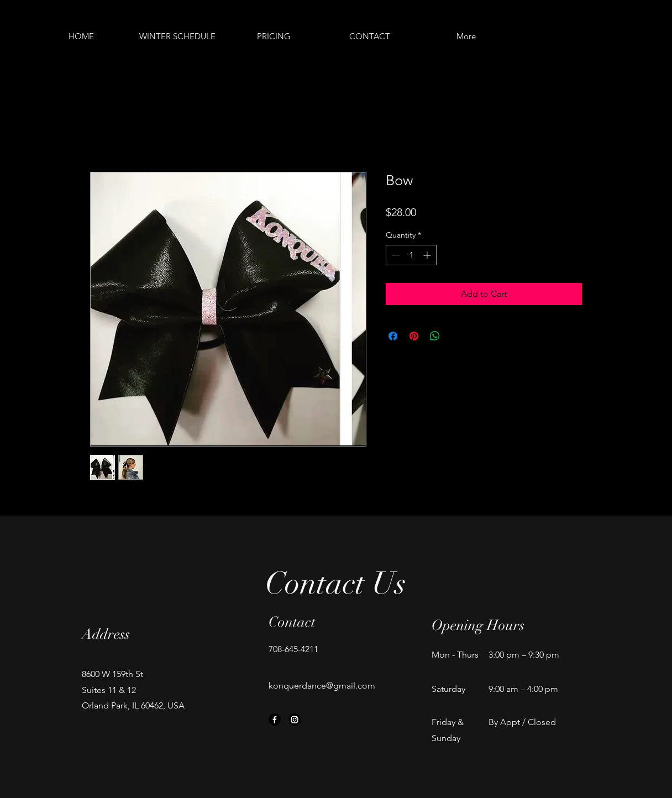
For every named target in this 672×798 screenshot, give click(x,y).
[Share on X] (456, 336)
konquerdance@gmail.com (322, 686)
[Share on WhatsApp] (435, 336)
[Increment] (428, 255)
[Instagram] (295, 720)
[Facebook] (275, 720)
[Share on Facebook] (393, 336)
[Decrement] (394, 255)
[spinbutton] (411, 255)
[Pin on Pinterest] (414, 336)
